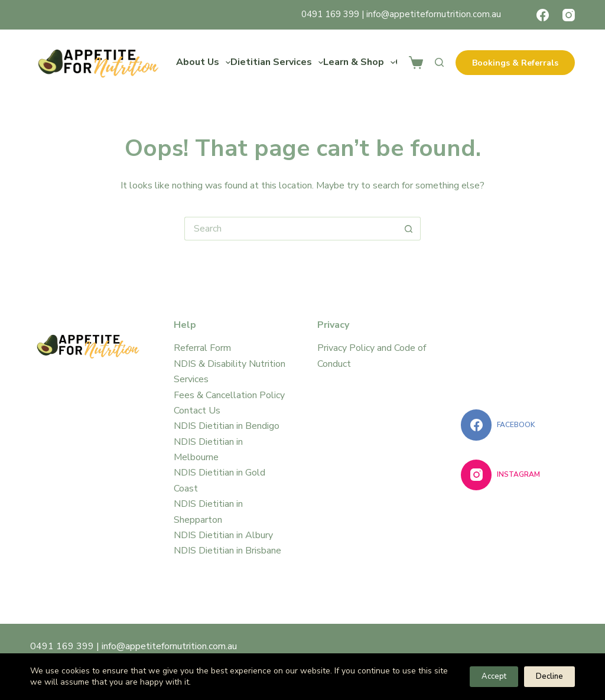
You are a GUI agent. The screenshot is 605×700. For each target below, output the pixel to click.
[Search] (439, 62)
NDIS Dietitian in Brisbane (227, 551)
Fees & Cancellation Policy (229, 395)
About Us (203, 63)
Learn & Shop (359, 63)
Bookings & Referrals (515, 63)
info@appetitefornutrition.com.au (434, 14)
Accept (494, 676)
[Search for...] (291, 229)
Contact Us (197, 411)
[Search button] (409, 229)
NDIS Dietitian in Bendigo (227, 426)
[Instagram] (569, 15)
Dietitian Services (277, 63)
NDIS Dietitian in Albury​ (223, 535)
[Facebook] (543, 15)
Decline (549, 676)
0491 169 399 (330, 14)
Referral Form (202, 348)
